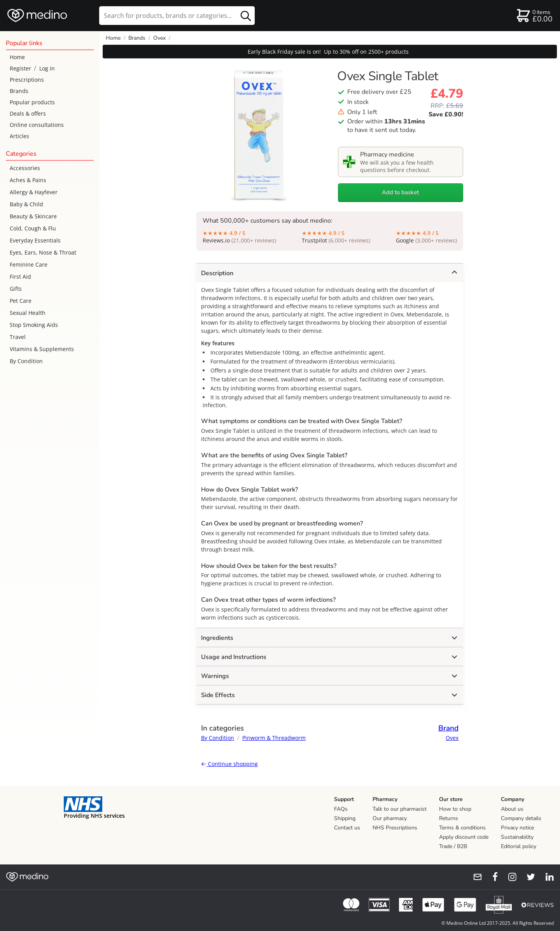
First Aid (20, 277)
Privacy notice (517, 828)
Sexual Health (28, 313)
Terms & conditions (462, 828)
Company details (521, 818)
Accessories (25, 168)
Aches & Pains (28, 180)
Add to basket (400, 192)
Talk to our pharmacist (400, 809)
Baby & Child (26, 204)
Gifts (16, 289)
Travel (18, 337)
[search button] (246, 16)
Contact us (347, 828)
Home (17, 57)
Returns (449, 818)
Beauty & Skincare (33, 216)
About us (512, 809)
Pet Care (21, 301)
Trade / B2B (453, 846)
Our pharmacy (390, 818)
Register (20, 68)
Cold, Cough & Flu (33, 228)
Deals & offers (28, 113)
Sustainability (517, 837)
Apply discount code (464, 837)
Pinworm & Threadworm (274, 738)
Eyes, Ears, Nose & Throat (43, 252)
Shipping (345, 818)
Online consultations (37, 125)
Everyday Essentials (35, 240)
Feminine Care (29, 264)
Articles (19, 136)
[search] (177, 16)
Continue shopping (229, 764)
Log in (47, 68)
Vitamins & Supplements (42, 349)
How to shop (455, 809)
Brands (19, 91)
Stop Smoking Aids (34, 325)
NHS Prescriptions (395, 828)
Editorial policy (519, 846)
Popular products (32, 102)
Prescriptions (27, 80)
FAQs (341, 809)
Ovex (159, 38)
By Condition (26, 361)
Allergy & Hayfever (34, 192)
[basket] (534, 16)
